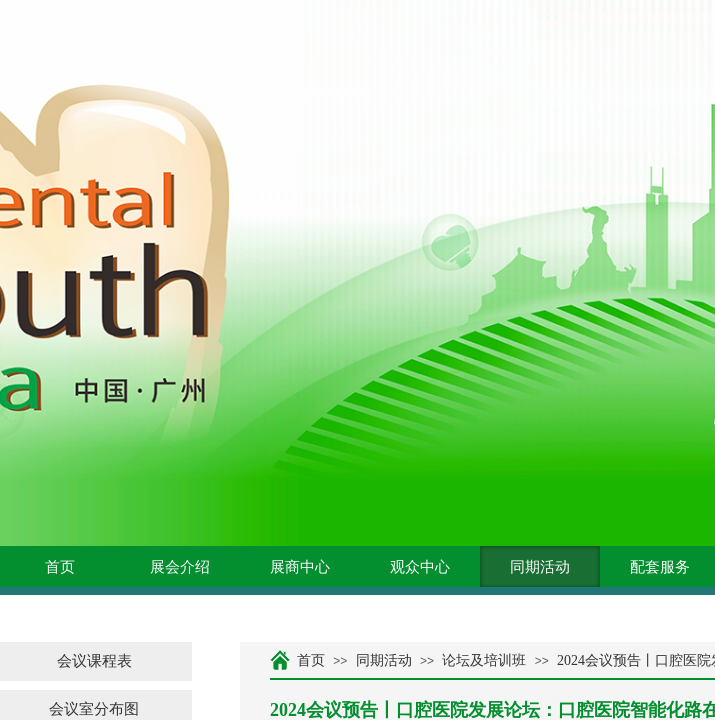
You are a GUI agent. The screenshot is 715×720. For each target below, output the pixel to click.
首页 (60, 567)
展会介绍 (180, 567)
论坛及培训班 (484, 660)
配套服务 (660, 567)
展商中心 (300, 567)
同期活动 (540, 567)
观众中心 (420, 567)
